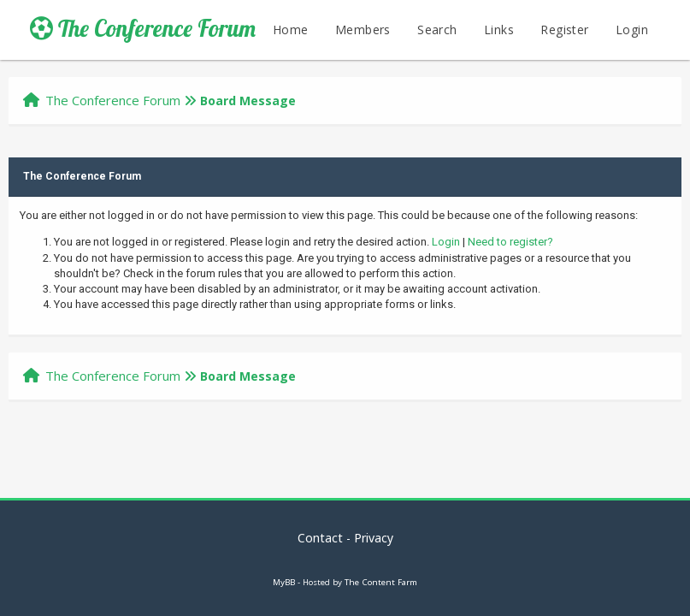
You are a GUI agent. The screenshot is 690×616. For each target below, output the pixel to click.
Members (363, 30)
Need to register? (510, 242)
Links (499, 30)
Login (632, 30)
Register (564, 30)
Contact (320, 538)
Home (291, 30)
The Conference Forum (143, 28)
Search (437, 30)
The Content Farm (381, 582)
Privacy (374, 538)
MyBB (284, 582)
